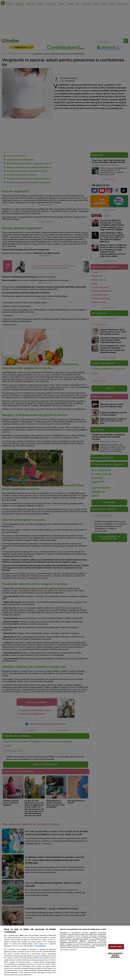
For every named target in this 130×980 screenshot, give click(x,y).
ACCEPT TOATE (116, 947)
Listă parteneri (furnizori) (68, 950)
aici (33, 964)
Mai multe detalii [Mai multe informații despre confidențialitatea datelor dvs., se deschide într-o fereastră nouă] (41, 946)
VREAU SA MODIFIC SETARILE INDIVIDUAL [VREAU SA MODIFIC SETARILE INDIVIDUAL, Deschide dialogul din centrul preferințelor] (115, 955)
